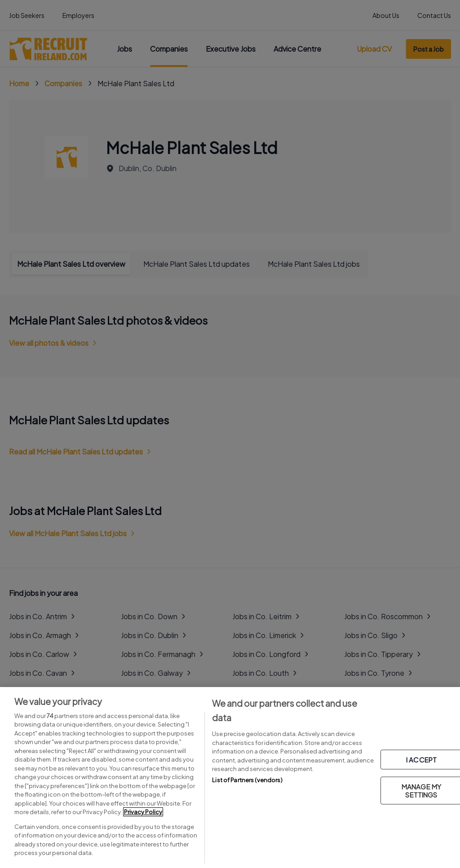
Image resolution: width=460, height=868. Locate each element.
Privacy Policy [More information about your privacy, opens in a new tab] (143, 812)
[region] (230, 778)
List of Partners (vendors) (247, 780)
